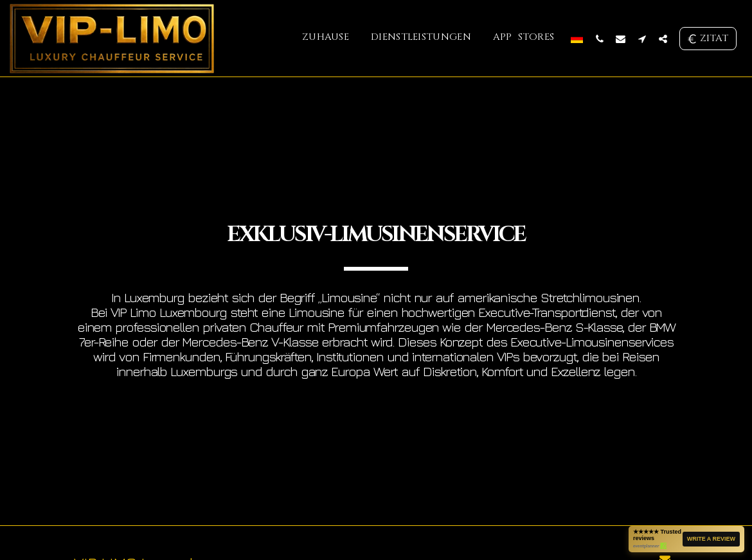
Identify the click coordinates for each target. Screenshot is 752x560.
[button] (599, 39)
